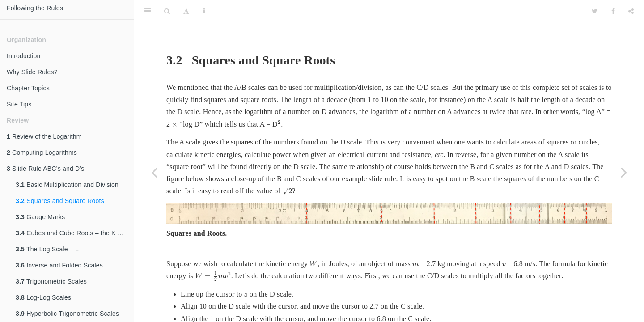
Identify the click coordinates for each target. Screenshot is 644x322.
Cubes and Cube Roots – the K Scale (75, 233)
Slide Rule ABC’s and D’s (46, 169)
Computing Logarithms (42, 153)
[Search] (167, 11)
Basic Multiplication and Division (67, 185)
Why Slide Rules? (32, 72)
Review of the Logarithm (44, 136)
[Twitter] (595, 11)
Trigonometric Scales (51, 281)
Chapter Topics (28, 88)
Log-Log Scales (43, 297)
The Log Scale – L (47, 249)
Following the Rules (35, 8)
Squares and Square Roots (60, 201)
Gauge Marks (40, 217)
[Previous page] (154, 172)
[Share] (631, 11)
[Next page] (624, 172)
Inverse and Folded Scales (59, 265)
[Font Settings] (186, 11)
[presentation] (175, 125)
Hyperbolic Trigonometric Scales (67, 314)
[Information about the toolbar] (204, 11)
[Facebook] (613, 11)
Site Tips (19, 104)
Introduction (24, 56)
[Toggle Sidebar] (148, 11)
